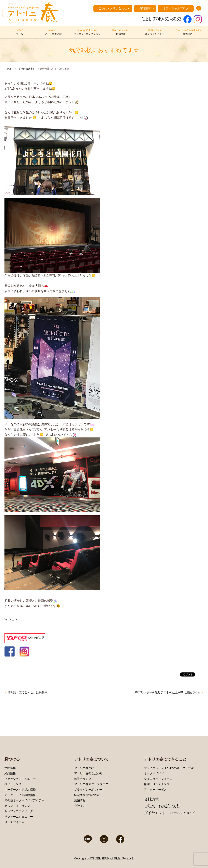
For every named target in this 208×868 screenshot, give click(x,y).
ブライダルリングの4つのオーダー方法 (169, 768)
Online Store (155, 32)
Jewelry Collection (87, 32)
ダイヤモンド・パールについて (170, 813)
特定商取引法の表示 (87, 795)
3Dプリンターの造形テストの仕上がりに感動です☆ (167, 692)
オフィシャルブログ (176, 8)
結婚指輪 (10, 773)
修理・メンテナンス (157, 784)
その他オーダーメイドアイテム (24, 800)
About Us (53, 32)
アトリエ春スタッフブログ (91, 784)
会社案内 (80, 806)
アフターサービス (155, 790)
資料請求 (145, 8)
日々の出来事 (26, 69)
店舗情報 (80, 800)
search (199, 8)
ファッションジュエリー (20, 779)
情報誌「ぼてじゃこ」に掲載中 (27, 692)
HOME (19, 32)
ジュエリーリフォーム (158, 779)
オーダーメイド (154, 773)
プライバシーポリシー (88, 790)
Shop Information (121, 32)
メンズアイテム (14, 822)
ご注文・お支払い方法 (162, 806)
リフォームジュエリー (19, 817)
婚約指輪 (10, 768)
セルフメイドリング (17, 806)
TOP (9, 69)
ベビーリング (13, 784)
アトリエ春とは (84, 768)
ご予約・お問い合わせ (113, 8)
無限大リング (83, 779)
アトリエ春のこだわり (88, 773)
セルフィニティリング (19, 811)
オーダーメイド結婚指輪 (20, 795)
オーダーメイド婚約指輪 (20, 790)
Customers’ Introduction (189, 32)
